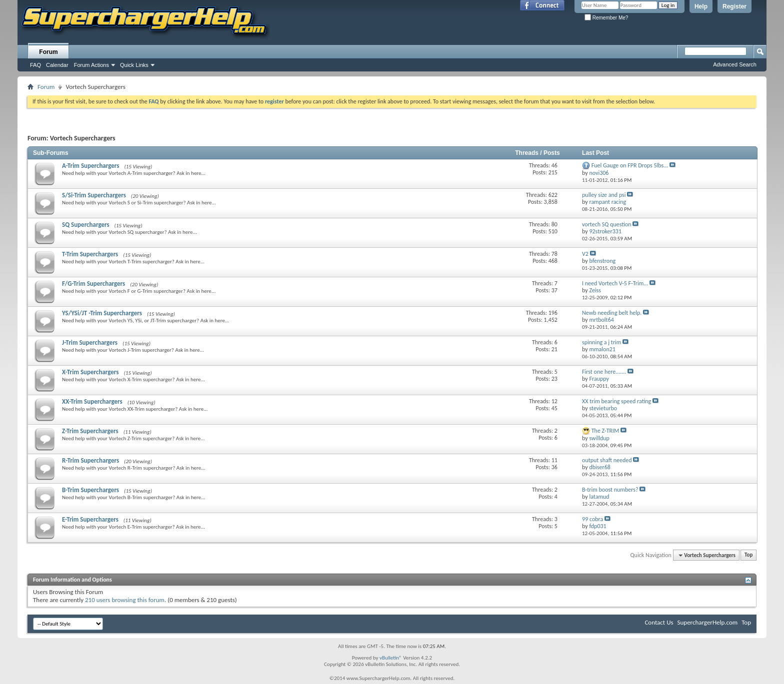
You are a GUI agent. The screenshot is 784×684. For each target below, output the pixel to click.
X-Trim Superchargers (90, 372)
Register (734, 6)
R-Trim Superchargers (90, 460)
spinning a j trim (601, 342)
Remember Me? (606, 18)
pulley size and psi (604, 195)
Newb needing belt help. (612, 313)
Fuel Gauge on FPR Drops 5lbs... (630, 165)
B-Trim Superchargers (90, 490)
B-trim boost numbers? (610, 490)
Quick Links (134, 65)
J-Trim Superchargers (90, 342)
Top (748, 555)
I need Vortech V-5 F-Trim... (615, 283)
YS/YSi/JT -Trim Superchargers (102, 313)
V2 (585, 254)
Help (701, 6)
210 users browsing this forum (125, 600)
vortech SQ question (607, 224)
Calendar (57, 65)
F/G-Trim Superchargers (93, 284)
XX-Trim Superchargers (92, 401)
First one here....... (604, 372)
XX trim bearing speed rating (616, 401)
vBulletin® (391, 658)
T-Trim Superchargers (90, 254)
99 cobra (592, 519)
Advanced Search (735, 64)
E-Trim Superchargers (90, 519)
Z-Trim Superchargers (90, 431)
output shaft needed (607, 460)
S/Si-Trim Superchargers (94, 195)
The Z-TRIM (605, 431)
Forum (48, 52)
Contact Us (659, 622)
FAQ (35, 65)
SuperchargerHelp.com (708, 622)
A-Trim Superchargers (90, 166)
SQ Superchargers (86, 225)
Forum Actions (91, 65)
